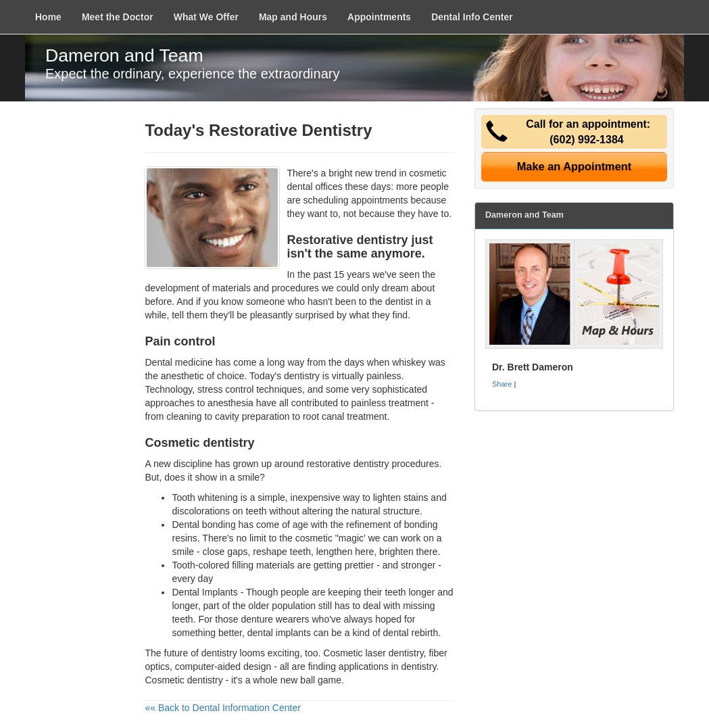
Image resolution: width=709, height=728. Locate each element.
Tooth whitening (204, 498)
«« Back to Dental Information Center (222, 708)
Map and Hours (293, 17)
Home (48, 17)
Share (502, 384)
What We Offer (206, 17)
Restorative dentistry (347, 240)
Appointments (379, 17)
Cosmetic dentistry (184, 680)
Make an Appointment (574, 166)
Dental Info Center (472, 17)
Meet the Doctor (118, 17)
